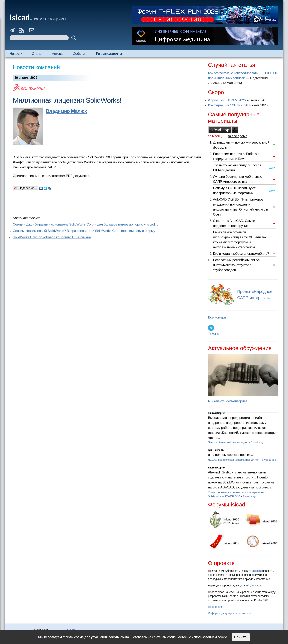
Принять (241, 637)
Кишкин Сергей (217, 413)
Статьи (37, 54)
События (80, 54)
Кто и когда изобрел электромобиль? (241, 254)
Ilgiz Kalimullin (216, 450)
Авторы (58, 54)
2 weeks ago (258, 442)
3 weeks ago (250, 496)
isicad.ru (257, 571)
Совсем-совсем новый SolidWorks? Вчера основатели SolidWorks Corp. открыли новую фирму (84, 231)
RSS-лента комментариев (228, 401)
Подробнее (215, 607)
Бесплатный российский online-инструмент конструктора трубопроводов (237, 265)
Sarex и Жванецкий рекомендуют (228, 442)
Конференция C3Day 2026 (228, 105)
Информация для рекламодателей (229, 613)
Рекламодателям (109, 54)
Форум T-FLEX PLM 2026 (227, 100)
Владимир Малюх (66, 111)
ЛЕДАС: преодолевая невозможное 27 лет (234, 460)
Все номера (217, 317)
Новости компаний (36, 67)
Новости (16, 54)
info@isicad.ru (254, 585)
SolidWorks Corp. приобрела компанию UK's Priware (52, 237)
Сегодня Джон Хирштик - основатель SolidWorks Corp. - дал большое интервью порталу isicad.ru (86, 224)
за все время (237, 136)
